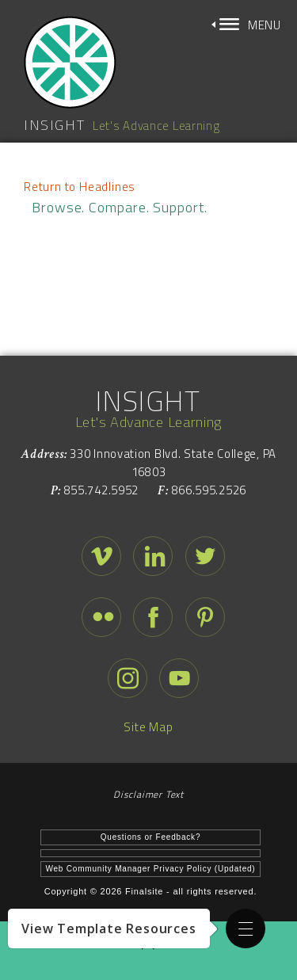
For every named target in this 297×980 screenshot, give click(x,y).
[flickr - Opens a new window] (101, 621)
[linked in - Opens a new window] (153, 560)
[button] (246, 929)
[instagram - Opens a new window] (128, 682)
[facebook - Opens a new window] (153, 621)
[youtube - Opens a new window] (179, 682)
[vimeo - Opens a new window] (101, 560)
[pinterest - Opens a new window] (205, 621)
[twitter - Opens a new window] (205, 560)
